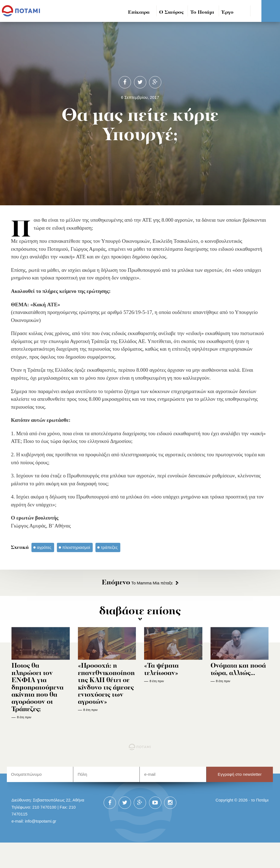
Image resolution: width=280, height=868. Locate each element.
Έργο (228, 12)
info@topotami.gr (41, 821)
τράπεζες (109, 547)
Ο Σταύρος (171, 12)
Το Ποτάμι (202, 12)
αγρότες (44, 547)
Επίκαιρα (139, 12)
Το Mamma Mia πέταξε (137, 583)
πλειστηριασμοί (76, 547)
